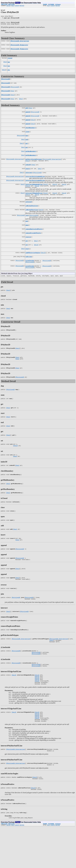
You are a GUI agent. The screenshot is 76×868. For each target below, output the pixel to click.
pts (9, 73)
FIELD (13, 6)
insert (28, 178)
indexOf (28, 174)
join (27, 229)
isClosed (28, 214)
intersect (29, 183)
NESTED (8, 6)
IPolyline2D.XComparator (19, 46)
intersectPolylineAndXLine (35, 187)
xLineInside (30, 277)
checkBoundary (30, 134)
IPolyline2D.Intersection (20, 42)
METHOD (22, 6)
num (27, 235)
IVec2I (23, 195)
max (9, 64)
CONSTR (17, 6)
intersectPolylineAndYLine (35, 191)
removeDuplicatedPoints (34, 243)
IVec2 (5, 64)
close (27, 138)
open (27, 239)
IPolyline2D (5, 82)
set (27, 256)
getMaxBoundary (31, 160)
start (27, 265)
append (28, 117)
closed (10, 60)
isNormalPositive (32, 219)
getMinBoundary (31, 164)
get (27, 151)
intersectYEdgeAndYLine (34, 205)
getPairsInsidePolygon (34, 168)
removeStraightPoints (33, 248)
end (27, 147)
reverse (28, 252)
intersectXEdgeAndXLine (34, 195)
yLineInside (30, 283)
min (9, 69)
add (27, 113)
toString (28, 273)
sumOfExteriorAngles (33, 269)
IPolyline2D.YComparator (19, 51)
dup (27, 143)
